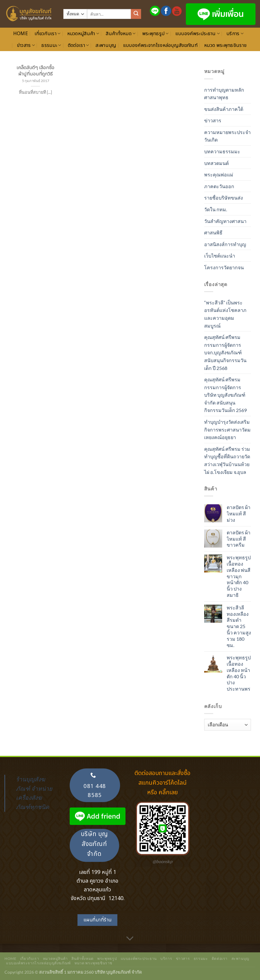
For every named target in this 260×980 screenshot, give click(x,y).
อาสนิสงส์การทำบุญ (225, 244)
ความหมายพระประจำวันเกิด (227, 136)
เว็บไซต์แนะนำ (220, 256)
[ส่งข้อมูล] (136, 14)
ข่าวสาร (26, 45)
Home (21, 34)
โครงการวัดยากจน (224, 267)
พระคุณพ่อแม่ (219, 174)
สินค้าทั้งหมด (121, 34)
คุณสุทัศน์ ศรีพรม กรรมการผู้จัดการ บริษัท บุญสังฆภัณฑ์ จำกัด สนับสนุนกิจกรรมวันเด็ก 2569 (225, 395)
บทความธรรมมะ (222, 151)
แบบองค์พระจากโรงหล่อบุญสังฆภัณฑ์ (160, 45)
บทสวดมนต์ (216, 163)
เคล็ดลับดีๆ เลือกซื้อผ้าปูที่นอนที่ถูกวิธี (35, 71)
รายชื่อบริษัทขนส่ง (224, 198)
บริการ (235, 34)
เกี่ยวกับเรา (47, 34)
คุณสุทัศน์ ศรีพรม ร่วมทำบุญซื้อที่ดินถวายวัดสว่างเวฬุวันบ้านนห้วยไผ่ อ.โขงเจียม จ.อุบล (227, 460)
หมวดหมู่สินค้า (83, 34)
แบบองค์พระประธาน (198, 34)
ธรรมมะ (51, 45)
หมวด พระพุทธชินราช (225, 45)
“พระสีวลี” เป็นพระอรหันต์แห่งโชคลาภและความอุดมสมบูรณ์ (225, 314)
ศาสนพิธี (213, 232)
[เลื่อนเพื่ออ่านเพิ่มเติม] (130, 939)
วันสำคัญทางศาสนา (225, 221)
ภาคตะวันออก (219, 186)
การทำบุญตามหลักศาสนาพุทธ (224, 94)
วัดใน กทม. (216, 209)
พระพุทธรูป (156, 34)
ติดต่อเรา (79, 45)
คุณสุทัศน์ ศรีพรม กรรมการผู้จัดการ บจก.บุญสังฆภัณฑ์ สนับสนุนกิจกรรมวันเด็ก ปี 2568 (225, 352)
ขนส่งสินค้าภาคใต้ (224, 109)
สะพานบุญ (106, 45)
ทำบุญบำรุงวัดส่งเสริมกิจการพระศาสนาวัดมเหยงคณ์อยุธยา (227, 429)
